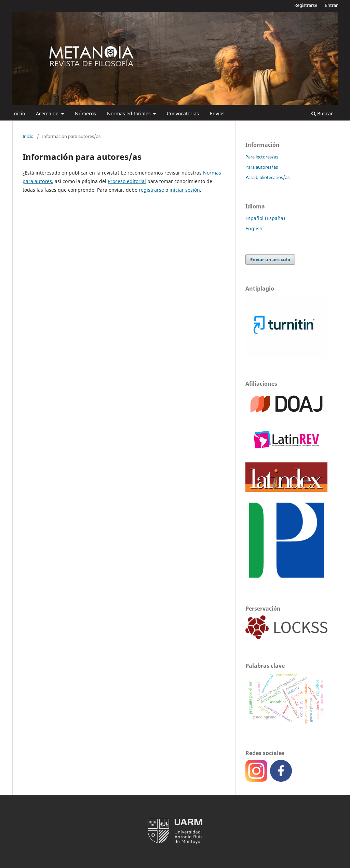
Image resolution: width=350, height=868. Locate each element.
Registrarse (306, 5)
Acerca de (48, 113)
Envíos (217, 113)
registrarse (151, 190)
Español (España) (265, 218)
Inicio (19, 113)
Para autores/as (262, 167)
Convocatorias (183, 113)
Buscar (322, 113)
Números (85, 113)
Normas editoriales (130, 113)
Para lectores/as (262, 157)
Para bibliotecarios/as (267, 177)
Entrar (331, 5)
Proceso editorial (127, 181)
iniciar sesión (185, 190)
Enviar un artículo (270, 259)
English (254, 228)
